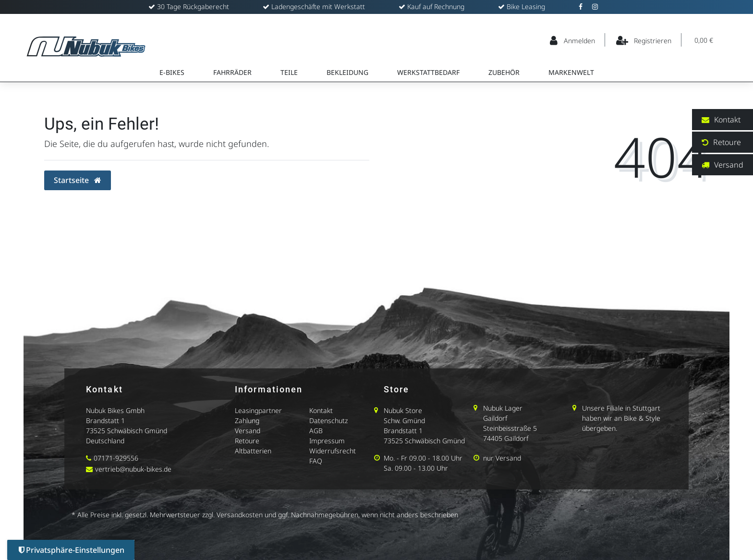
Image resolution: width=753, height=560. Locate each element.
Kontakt (321, 410)
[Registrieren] (644, 40)
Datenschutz (328, 420)
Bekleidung (347, 72)
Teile (289, 72)
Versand (248, 431)
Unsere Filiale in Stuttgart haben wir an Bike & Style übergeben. (621, 418)
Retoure (247, 441)
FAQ (316, 461)
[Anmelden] (573, 40)
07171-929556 (116, 458)
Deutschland (105, 441)
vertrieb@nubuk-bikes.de (133, 469)
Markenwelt (571, 72)
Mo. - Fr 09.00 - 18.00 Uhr (423, 458)
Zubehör (504, 72)
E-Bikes (172, 72)
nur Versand (502, 458)
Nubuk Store (403, 410)
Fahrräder (232, 72)
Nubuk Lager (503, 408)
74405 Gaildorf (506, 438)
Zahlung (247, 420)
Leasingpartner (258, 410)
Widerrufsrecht (333, 451)
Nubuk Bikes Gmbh (115, 410)
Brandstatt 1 (105, 420)
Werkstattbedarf (428, 72)
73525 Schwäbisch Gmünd (127, 431)
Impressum (327, 441)
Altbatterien (253, 451)
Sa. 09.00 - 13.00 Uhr (416, 468)
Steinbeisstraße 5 (510, 428)
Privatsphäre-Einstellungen (72, 550)
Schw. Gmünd (404, 420)
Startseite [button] (78, 180)
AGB (316, 431)
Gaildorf (495, 418)
